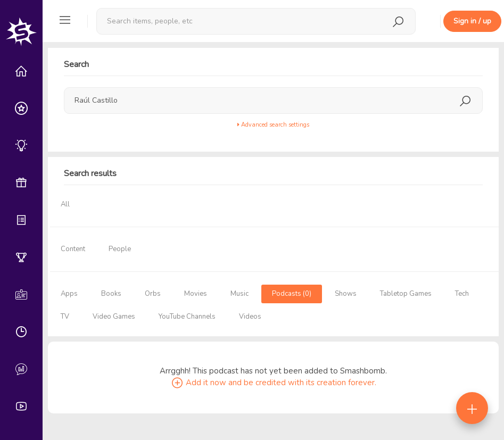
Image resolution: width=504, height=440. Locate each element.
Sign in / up (472, 21)
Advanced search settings (273, 125)
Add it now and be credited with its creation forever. (274, 383)
